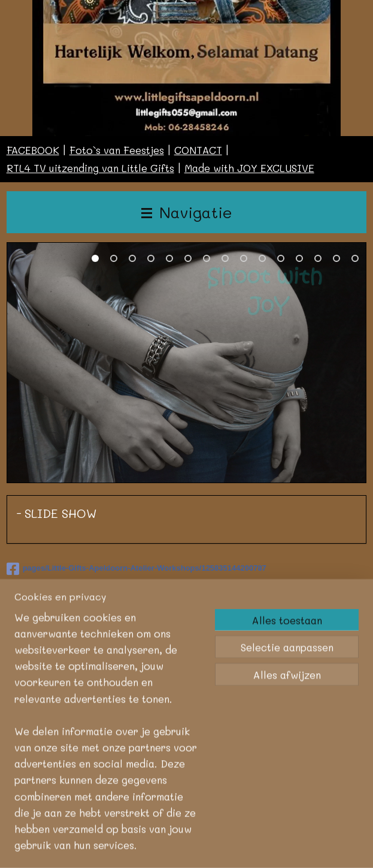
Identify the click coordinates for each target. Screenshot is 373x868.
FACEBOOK (33, 150)
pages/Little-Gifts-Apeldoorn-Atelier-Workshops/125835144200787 (137, 568)
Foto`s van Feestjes (117, 150)
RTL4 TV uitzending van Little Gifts (90, 168)
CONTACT (198, 150)
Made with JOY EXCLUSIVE (249, 168)
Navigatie (187, 212)
